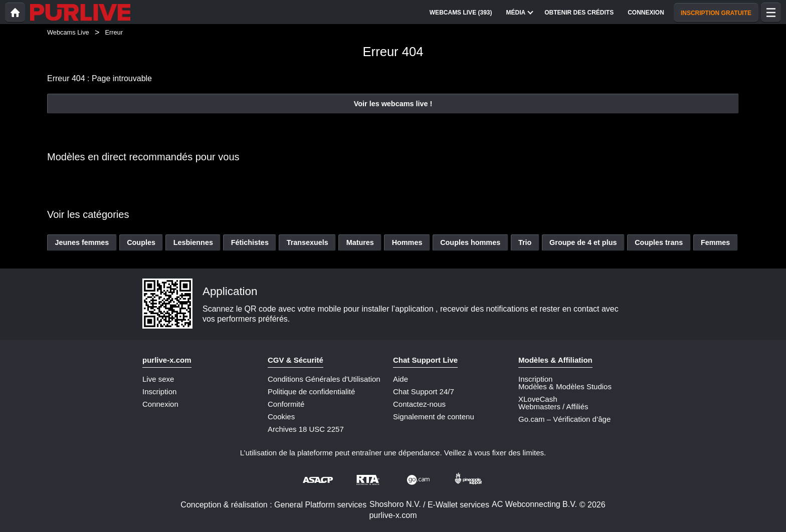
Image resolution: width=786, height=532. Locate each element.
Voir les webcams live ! (393, 104)
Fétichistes (250, 242)
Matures (360, 242)
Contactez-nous (419, 404)
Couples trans (659, 242)
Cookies (281, 417)
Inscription (159, 391)
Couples (141, 242)
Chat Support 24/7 (424, 391)
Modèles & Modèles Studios (565, 386)
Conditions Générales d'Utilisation (324, 379)
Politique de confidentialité (311, 391)
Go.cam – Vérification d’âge (564, 419)
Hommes (407, 242)
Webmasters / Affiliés (553, 407)
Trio (525, 242)
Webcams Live (68, 32)
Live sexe (158, 379)
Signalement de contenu (434, 417)
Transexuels (308, 242)
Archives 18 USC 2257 (306, 429)
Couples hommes (470, 242)
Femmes (715, 242)
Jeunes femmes (82, 242)
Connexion (160, 404)
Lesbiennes (193, 242)
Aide (401, 379)
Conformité (286, 404)
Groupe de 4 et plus (583, 242)
